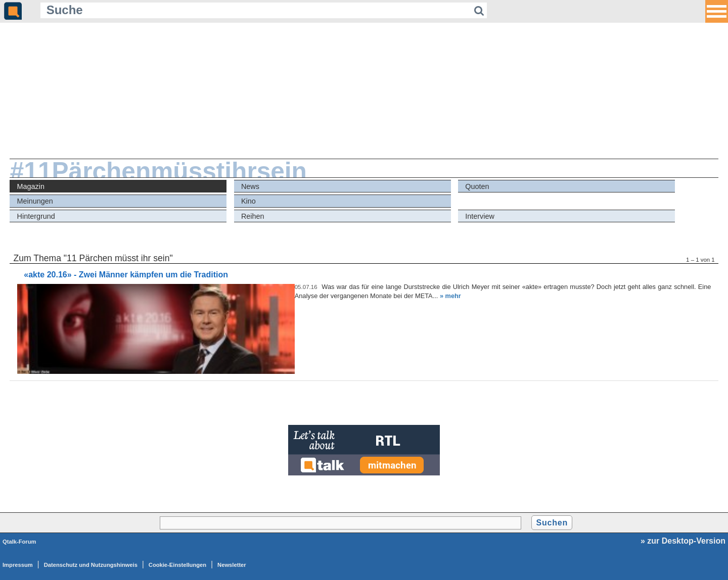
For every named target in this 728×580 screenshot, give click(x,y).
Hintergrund (36, 216)
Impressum (18, 565)
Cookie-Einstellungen (177, 565)
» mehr (450, 296)
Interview (480, 216)
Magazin (31, 186)
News (250, 186)
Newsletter (232, 565)
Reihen (253, 216)
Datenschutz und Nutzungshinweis (91, 565)
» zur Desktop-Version (683, 541)
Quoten (477, 186)
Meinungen (35, 201)
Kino (248, 201)
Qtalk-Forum (19, 542)
